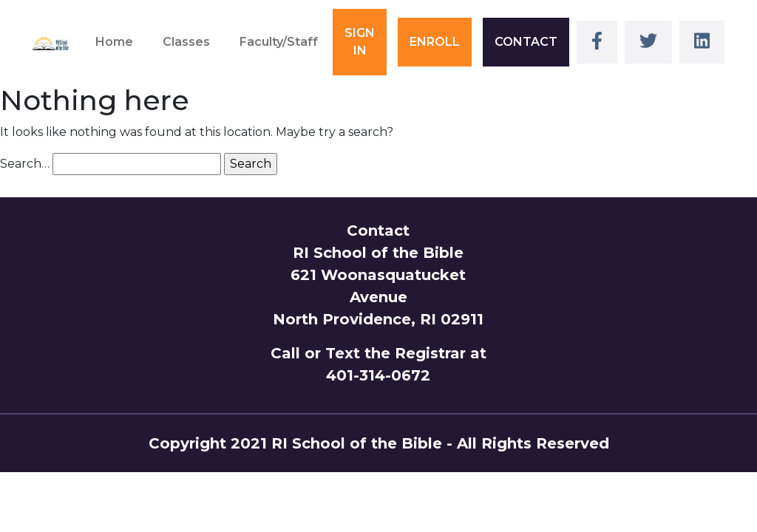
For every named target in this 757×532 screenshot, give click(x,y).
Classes (186, 42)
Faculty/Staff (279, 42)
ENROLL (435, 42)
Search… (25, 164)
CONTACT (526, 42)
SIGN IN (360, 42)
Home (114, 42)
